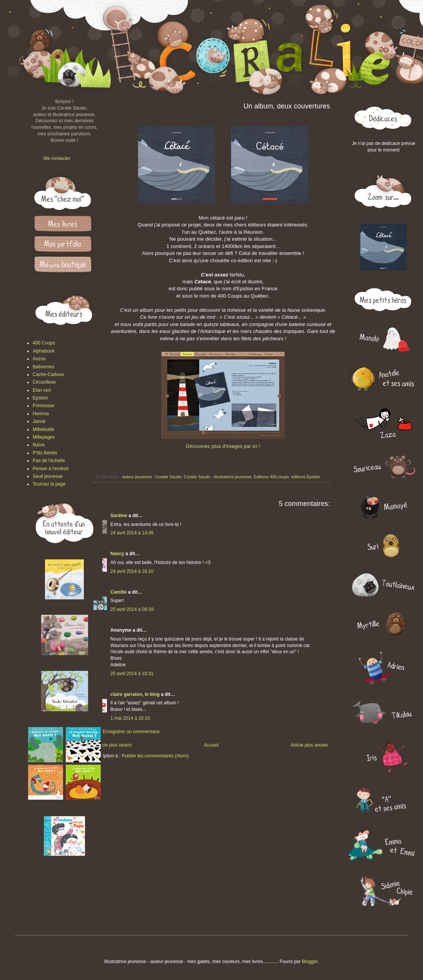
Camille (119, 592)
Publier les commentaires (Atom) (155, 756)
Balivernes (43, 367)
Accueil (211, 745)
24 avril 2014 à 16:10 (132, 571)
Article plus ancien (309, 745)
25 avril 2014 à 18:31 (132, 674)
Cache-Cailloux (48, 374)
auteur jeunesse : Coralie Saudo (152, 477)
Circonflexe (44, 382)
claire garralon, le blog (135, 694)
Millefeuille (43, 429)
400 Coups (44, 343)
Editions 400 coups (271, 477)
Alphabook (44, 351)
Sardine (119, 516)
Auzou (39, 359)
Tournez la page (49, 484)
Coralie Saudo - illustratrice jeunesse (218, 477)
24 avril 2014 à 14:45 (132, 533)
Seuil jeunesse (48, 476)
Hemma (41, 414)
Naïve (39, 445)
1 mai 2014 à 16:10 (130, 718)
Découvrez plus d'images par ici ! (223, 446)
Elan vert (42, 390)
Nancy (117, 554)
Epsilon (40, 398)
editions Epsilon (306, 477)
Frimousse (43, 406)
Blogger (310, 962)
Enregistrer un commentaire (131, 732)
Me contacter (57, 158)
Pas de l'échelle (49, 461)
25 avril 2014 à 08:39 (132, 609)
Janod (39, 421)
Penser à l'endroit (51, 469)
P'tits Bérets (45, 453)
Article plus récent (113, 745)
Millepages (44, 437)
